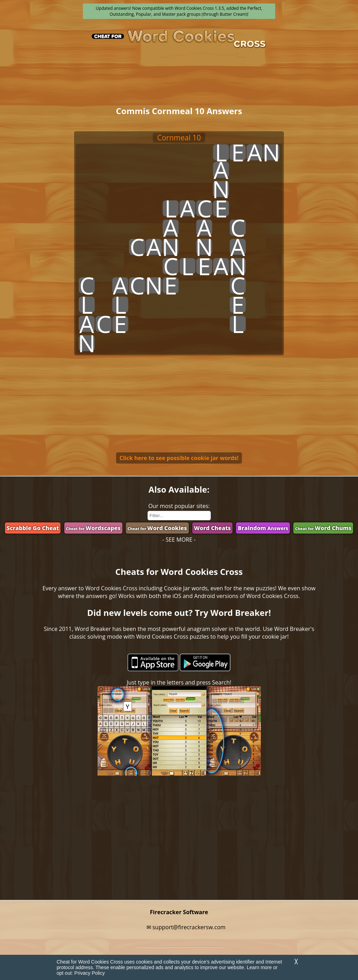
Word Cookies (157, 528)
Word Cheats (212, 528)
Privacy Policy (90, 973)
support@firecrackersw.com (189, 927)
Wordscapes (93, 528)
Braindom (263, 528)
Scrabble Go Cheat (33, 528)
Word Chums (323, 528)
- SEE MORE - (179, 540)
